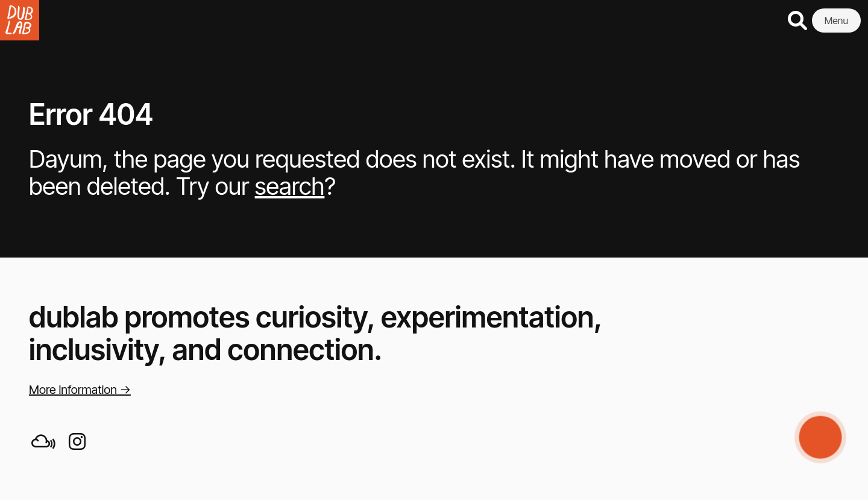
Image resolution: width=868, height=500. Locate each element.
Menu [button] (836, 21)
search (290, 186)
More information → (80, 390)
